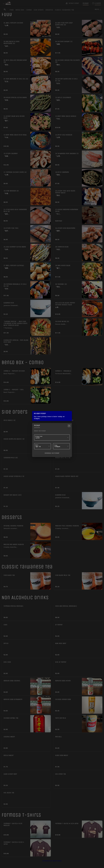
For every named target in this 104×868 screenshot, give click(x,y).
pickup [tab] (37, 425)
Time (56, 445)
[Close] (69, 426)
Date (37, 445)
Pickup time (39, 436)
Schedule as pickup (52, 453)
